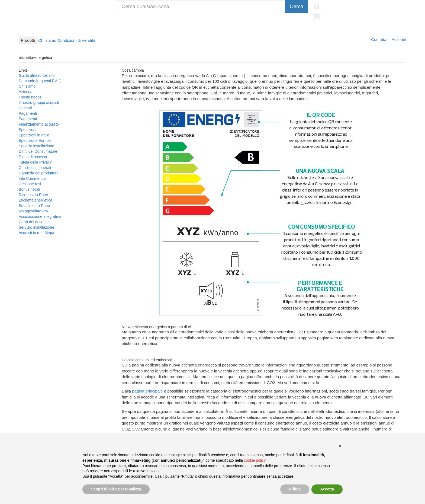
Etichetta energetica (36, 200)
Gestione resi (30, 184)
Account (398, 39)
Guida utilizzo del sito (37, 75)
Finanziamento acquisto (39, 124)
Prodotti (28, 40)
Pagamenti (28, 113)
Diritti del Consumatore (38, 151)
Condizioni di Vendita (76, 40)
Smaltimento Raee (34, 206)
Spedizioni (28, 130)
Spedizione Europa (35, 141)
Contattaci (380, 39)
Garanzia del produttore (39, 173)
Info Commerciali (33, 178)
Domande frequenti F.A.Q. (41, 81)
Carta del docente (34, 222)
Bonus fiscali (29, 189)
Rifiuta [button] (295, 489)
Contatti (25, 108)
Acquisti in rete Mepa (36, 233)
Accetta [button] (327, 489)
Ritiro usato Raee (33, 195)
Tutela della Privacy (35, 162)
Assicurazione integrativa (40, 216)
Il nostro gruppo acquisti (39, 103)
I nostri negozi (30, 97)
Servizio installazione (36, 146)
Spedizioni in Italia (34, 135)
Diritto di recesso (33, 157)
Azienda (26, 92)
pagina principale (147, 391)
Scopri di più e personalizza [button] (116, 489)
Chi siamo (47, 40)
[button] (340, 446)
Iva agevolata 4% (33, 211)
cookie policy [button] (255, 460)
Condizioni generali (35, 168)
